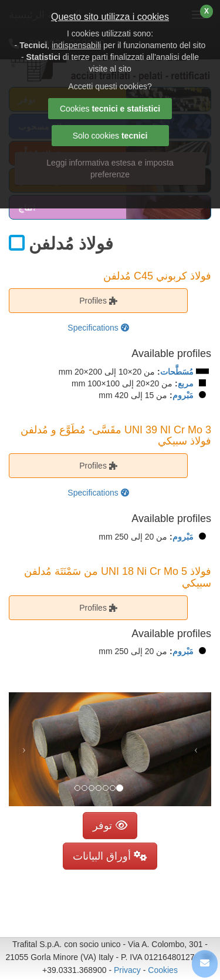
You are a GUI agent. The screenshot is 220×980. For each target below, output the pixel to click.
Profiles (98, 301)
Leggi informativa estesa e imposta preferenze (110, 169)
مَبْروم (183, 395)
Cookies (163, 970)
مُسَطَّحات (177, 372)
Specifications (98, 328)
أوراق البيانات (110, 856)
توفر (110, 826)
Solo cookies (110, 136)
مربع (186, 383)
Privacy (127, 970)
